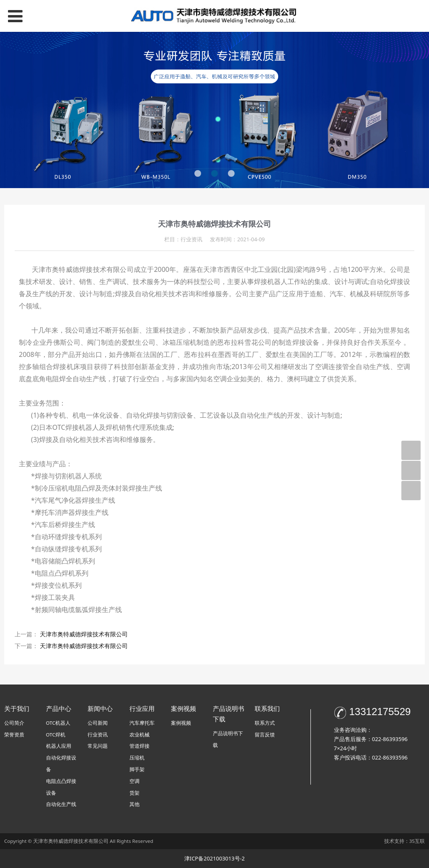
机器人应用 (59, 746)
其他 (134, 804)
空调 (134, 781)
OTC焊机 (56, 735)
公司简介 (14, 723)
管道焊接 (140, 746)
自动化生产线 (61, 804)
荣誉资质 (14, 735)
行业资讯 (98, 735)
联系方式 (265, 723)
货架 (134, 793)
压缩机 (137, 758)
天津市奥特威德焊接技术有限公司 (84, 634)
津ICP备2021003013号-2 (214, 858)
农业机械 (140, 735)
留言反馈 (265, 735)
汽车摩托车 (142, 723)
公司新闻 (98, 723)
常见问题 (98, 746)
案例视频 (181, 723)
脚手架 (137, 769)
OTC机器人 (58, 723)
